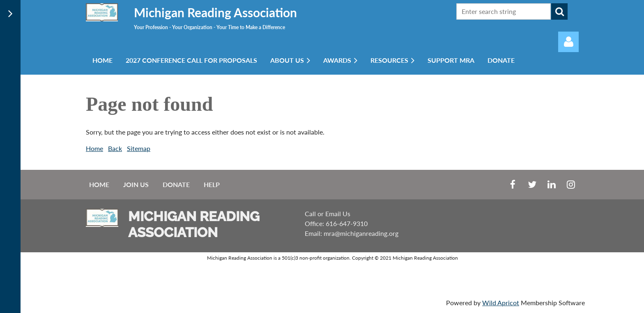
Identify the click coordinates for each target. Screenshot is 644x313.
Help (212, 184)
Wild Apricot (501, 303)
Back (115, 148)
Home (94, 148)
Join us (136, 184)
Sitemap (139, 148)
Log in (568, 42)
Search (559, 11)
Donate (176, 184)
